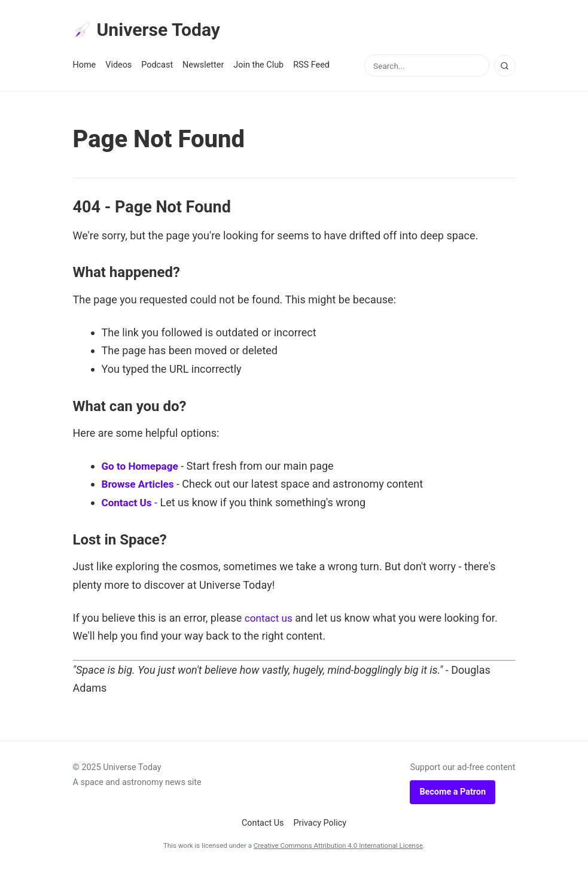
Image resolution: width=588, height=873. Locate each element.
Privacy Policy (320, 825)
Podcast (157, 67)
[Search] (505, 68)
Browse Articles (140, 486)
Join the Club (258, 67)
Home (85, 67)
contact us (270, 620)
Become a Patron (453, 794)
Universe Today (151, 31)
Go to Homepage (142, 468)
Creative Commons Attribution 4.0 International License (338, 848)
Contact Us (128, 504)
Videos (118, 67)
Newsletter (203, 67)
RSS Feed (311, 67)
